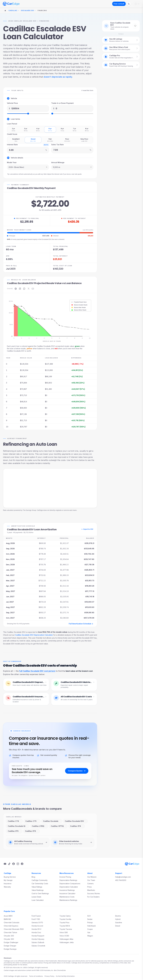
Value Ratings (37, 887)
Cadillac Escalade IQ (17, 826)
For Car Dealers (93, 897)
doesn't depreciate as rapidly (58, 77)
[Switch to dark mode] (129, 4)
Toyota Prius (64, 922)
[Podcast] (14, 864)
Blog (33, 877)
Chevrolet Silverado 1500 (14, 929)
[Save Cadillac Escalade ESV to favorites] (135, 26)
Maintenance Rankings (68, 900)
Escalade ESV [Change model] (28, 11)
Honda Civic (36, 932)
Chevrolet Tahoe (10, 932)
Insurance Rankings (67, 890)
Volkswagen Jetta (67, 942)
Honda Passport (38, 936)
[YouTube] (5, 864)
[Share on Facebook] (16, 289)
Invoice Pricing (65, 877)
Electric (118, 916)
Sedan (90, 919)
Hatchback (92, 926)
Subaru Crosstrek (38, 946)
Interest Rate (12, 145)
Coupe (90, 929)
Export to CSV (87, 529)
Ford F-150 (36, 919)
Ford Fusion (36, 916)
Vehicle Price (12, 103)
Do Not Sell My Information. (65, 976)
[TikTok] (9, 864)
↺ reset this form (87, 90)
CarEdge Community (40, 880)
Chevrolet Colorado (12, 922)
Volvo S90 (64, 932)
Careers (90, 884)
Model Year (12, 162)
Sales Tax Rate (57, 145)
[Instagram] (18, 864)
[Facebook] (22, 864)
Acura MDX (8, 916)
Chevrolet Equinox (11, 926)
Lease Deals (36, 897)
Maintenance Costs (67, 897)
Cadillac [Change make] (14, 11)
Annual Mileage (58, 162)
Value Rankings (38, 890)
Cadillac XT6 (31, 831)
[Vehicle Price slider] (28, 114)
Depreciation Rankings (68, 880)
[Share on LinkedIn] (20, 289)
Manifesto (91, 890)
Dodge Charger (10, 946)
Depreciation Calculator (69, 887)
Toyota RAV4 (65, 926)
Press (89, 887)
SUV (89, 916)
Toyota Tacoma (66, 929)
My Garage (8, 880)
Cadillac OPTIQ (58, 826)
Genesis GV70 (37, 922)
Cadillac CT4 (14, 821)
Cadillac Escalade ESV (75, 821)
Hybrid (118, 919)
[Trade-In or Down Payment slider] (72, 114)
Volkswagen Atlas (66, 939)
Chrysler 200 (9, 936)
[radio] (13, 129)
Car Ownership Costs (40, 884)
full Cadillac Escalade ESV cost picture (37, 671)
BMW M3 (7, 919)
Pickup (90, 922)
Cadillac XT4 (76, 826)
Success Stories (94, 893)
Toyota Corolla (65, 919)
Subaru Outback (38, 942)
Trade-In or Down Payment (62, 103)
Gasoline (119, 922)
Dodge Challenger (11, 942)
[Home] (5, 11)
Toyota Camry (65, 916)
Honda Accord (37, 926)
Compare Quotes (77, 771)
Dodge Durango (10, 949)
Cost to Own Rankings (40, 893)
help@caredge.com (123, 877)
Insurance (8, 884)
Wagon (90, 936)
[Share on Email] (33, 289)
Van (89, 932)
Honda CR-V (36, 929)
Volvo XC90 (64, 936)
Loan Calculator (38, 900)
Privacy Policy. (50, 976)
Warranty (7, 887)
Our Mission (92, 877)
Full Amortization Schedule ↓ (81, 624)
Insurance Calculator (67, 893)
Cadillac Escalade (51, 821)
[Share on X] (29, 289)
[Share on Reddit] (24, 289)
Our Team (91, 880)
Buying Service (10, 877)
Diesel (118, 926)
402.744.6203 (121, 880)
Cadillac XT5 (14, 831)
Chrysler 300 (9, 939)
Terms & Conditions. (36, 976)
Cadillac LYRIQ (39, 826)
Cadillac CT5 (32, 821)
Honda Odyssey (38, 939)
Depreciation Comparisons (70, 884)
